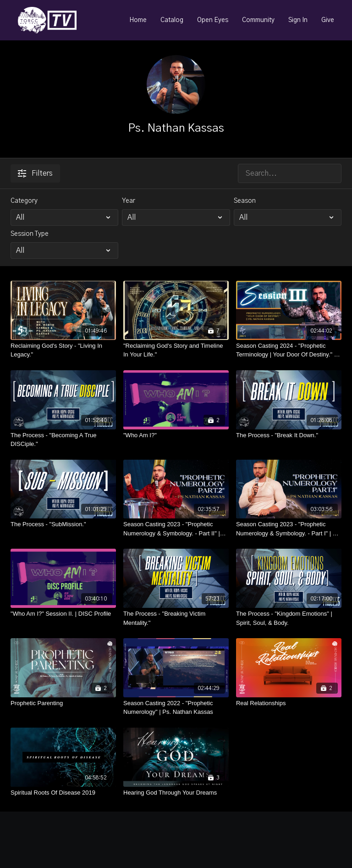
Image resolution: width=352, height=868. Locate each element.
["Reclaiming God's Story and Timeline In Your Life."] (176, 350)
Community (258, 20)
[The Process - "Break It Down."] (289, 435)
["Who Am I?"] (176, 435)
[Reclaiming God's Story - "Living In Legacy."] (63, 350)
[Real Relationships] (289, 703)
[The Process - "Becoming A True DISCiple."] (63, 440)
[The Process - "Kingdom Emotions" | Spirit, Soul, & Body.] (289, 618)
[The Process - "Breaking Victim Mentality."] (176, 618)
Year (129, 201)
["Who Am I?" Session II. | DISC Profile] (63, 614)
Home (138, 20)
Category (24, 201)
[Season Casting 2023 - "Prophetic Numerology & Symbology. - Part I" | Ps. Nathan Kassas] (289, 529)
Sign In (298, 20)
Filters (35, 173)
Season (245, 201)
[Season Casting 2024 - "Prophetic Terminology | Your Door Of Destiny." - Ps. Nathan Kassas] (289, 350)
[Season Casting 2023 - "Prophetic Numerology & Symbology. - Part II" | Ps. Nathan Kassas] (176, 529)
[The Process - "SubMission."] (63, 524)
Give (328, 20)
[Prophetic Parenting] (63, 703)
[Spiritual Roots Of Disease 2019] (63, 793)
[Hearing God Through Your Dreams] (176, 793)
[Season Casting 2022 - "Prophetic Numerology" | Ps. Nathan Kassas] (176, 708)
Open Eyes (213, 20)
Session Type (30, 234)
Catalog (172, 20)
